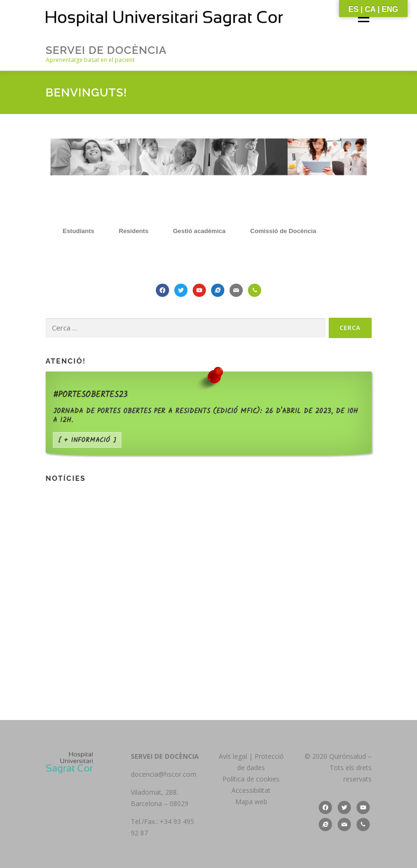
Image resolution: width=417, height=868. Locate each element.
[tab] (79, 231)
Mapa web (251, 802)
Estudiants (79, 231)
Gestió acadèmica (199, 231)
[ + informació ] (87, 440)
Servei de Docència (106, 50)
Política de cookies (251, 779)
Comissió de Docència (283, 231)
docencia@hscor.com (164, 774)
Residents (134, 231)
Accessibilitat (251, 790)
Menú (363, 17)
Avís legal (234, 756)
